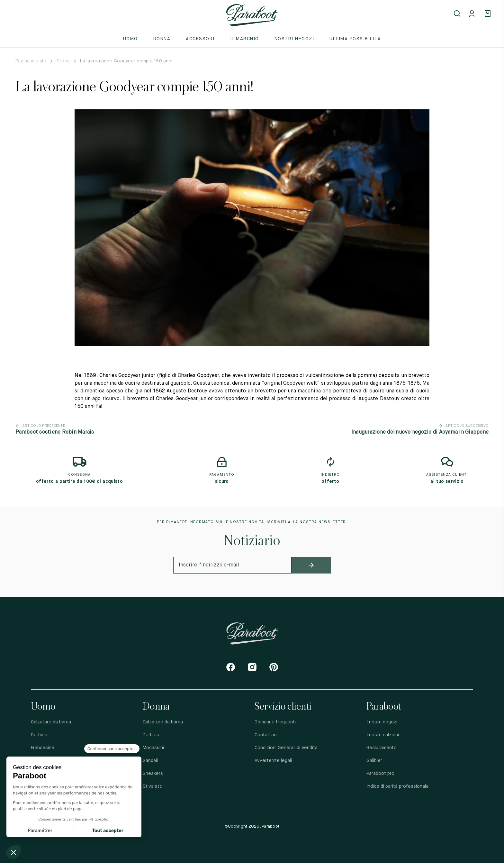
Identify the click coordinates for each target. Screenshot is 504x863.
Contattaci (266, 735)
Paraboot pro (380, 774)
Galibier (374, 761)
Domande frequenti (275, 722)
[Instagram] (252, 667)
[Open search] (458, 14)
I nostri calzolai (383, 735)
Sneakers (153, 774)
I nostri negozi (382, 722)
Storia (63, 61)
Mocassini (153, 748)
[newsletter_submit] (311, 565)
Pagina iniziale (31, 61)
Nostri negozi (294, 39)
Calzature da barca (51, 722)
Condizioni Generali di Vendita (286, 748)
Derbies (39, 735)
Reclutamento (382, 748)
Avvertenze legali (273, 761)
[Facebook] (231, 667)
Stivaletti (153, 786)
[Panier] (489, 14)
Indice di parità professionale (398, 786)
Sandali (150, 761)
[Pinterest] (274, 667)
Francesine (43, 748)
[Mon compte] (473, 14)
